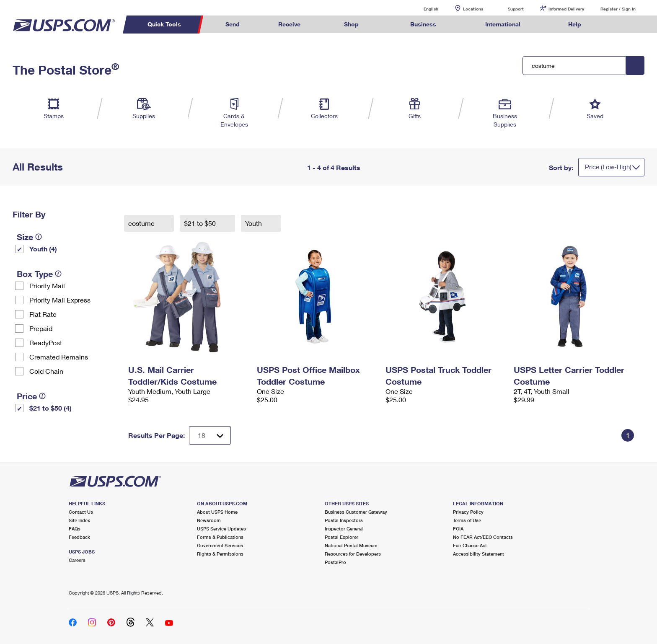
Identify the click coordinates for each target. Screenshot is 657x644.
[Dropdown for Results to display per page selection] (210, 435)
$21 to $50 (201, 223)
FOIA (458, 529)
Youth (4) (43, 249)
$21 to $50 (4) (50, 408)
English (422, 9)
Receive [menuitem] (289, 24)
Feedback (79, 537)
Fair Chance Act (470, 545)
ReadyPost (46, 343)
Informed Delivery (566, 9)
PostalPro (335, 562)
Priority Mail (47, 286)
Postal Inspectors (344, 520)
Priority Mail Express (60, 300)
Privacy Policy (468, 512)
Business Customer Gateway (356, 512)
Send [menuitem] (233, 24)
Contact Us (81, 512)
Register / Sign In (618, 9)
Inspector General (344, 529)
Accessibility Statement (479, 554)
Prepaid (41, 328)
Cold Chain (46, 371)
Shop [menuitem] (351, 24)
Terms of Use (467, 520)
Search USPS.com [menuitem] (617, 25)
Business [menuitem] (423, 24)
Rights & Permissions (220, 554)
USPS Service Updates (221, 529)
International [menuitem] (503, 24)
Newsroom (209, 520)
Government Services (220, 545)
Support (516, 9)
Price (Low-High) (608, 167)
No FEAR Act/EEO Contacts (483, 537)
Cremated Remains (59, 357)
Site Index (79, 520)
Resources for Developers (353, 554)
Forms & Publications (220, 537)
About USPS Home (217, 512)
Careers (77, 560)
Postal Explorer (341, 537)
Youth (254, 223)
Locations (473, 9)
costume (142, 223)
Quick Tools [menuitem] (164, 24)
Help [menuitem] (575, 24)
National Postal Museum (351, 545)
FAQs (75, 529)
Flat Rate (43, 314)
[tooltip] (39, 237)
